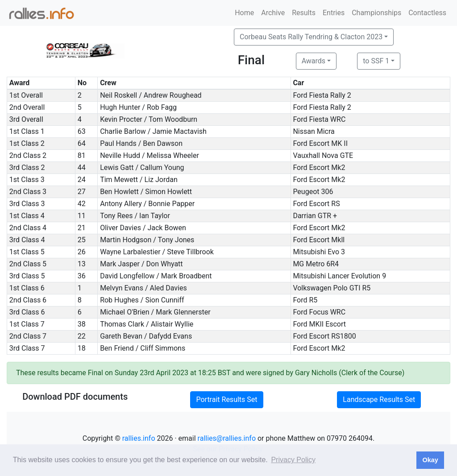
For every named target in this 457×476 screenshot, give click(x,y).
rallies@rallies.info (227, 438)
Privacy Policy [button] (293, 460)
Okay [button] (430, 460)
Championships (376, 13)
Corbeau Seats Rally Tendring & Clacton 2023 (311, 37)
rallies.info (139, 438)
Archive (273, 13)
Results (304, 13)
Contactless (427, 13)
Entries (334, 13)
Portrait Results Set (226, 399)
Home (244, 13)
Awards (314, 61)
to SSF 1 (376, 61)
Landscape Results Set (379, 399)
